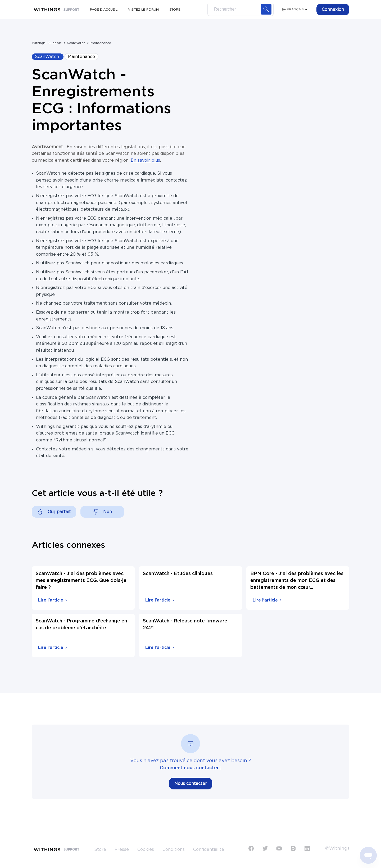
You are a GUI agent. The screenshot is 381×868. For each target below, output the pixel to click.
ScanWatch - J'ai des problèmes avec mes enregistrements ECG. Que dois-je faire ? (81, 581)
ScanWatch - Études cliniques (178, 574)
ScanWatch (76, 43)
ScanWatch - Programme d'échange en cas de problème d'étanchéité (81, 625)
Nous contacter (191, 784)
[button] (333, 10)
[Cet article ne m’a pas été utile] (102, 512)
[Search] (241, 9)
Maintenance (101, 43)
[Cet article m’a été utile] (54, 512)
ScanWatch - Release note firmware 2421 (185, 625)
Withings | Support (47, 43)
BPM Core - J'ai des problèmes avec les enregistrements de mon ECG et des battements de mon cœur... (297, 581)
